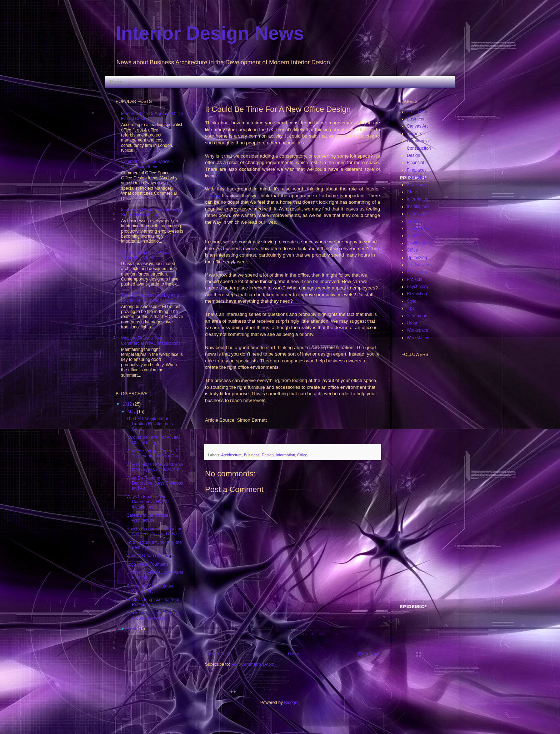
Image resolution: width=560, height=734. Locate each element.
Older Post (368, 654)
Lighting (414, 221)
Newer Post (218, 654)
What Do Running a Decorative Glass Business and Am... (155, 483)
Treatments (417, 316)
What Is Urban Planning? (150, 556)
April (132, 629)
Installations (418, 207)
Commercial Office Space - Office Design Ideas (147, 164)
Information (285, 455)
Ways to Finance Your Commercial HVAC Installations (151, 341)
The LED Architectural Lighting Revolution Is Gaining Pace (150, 298)
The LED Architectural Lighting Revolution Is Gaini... (150, 424)
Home (117, 82)
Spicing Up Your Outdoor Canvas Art (150, 589)
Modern (414, 235)
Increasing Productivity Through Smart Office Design (151, 212)
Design (268, 455)
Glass (412, 192)
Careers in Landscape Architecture (147, 518)
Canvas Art (417, 126)
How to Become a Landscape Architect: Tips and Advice (154, 531)
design (212, 196)
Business (252, 455)
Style (412, 301)
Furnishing (417, 185)
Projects (414, 279)
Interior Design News (210, 33)
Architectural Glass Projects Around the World (147, 255)
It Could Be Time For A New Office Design (153, 440)
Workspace (417, 330)
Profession (417, 272)
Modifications (419, 243)
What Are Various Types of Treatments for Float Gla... (154, 453)
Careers (414, 134)
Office (302, 455)
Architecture (231, 455)
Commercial (418, 141)
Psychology (418, 287)
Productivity (418, 265)
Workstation (418, 338)
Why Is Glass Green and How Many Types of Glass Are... (155, 467)
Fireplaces (417, 170)
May (132, 412)
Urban (413, 323)
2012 (128, 404)
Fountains (416, 177)
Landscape (417, 214)
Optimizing (417, 258)
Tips (411, 308)
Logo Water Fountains (147, 564)
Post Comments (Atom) (253, 664)
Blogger (291, 703)
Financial (415, 163)
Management (419, 228)
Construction (419, 148)
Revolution (417, 294)
